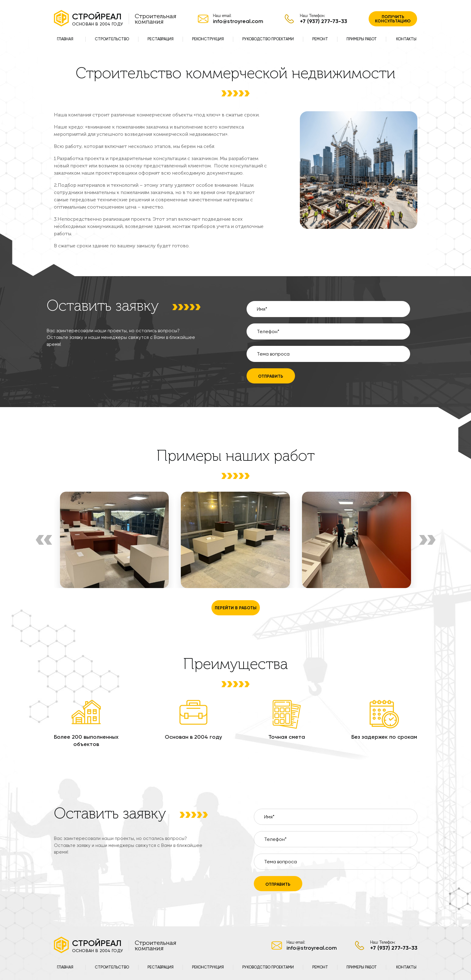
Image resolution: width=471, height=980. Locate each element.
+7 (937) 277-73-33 (323, 21)
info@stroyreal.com (238, 21)
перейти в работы (236, 608)
